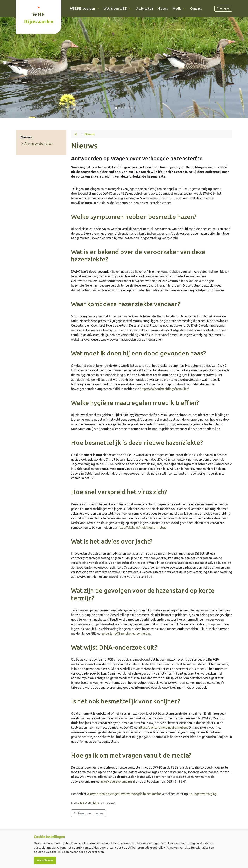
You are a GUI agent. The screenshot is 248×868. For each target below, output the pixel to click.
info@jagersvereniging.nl (118, 781)
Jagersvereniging (89, 803)
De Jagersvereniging (203, 794)
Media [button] (179, 9)
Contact (196, 9)
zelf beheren (135, 848)
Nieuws (163, 9)
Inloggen (223, 9)
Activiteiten (145, 9)
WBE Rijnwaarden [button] (84, 9)
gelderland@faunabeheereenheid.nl (126, 633)
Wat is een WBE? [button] (118, 9)
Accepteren (45, 860)
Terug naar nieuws (88, 813)
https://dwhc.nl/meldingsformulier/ (164, 389)
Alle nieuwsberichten (37, 143)
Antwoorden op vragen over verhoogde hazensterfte (124, 794)
